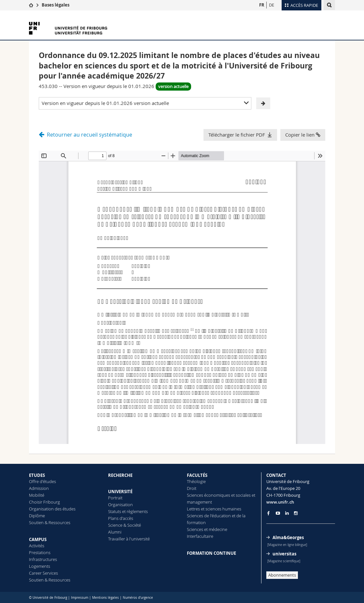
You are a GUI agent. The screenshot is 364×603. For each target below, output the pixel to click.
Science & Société (125, 525)
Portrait (115, 498)
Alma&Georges (288, 537)
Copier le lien (303, 135)
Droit (192, 488)
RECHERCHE (120, 475)
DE (272, 5)
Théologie (196, 481)
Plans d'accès (121, 518)
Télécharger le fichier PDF (237, 135)
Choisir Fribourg (44, 502)
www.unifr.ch (280, 502)
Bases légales (56, 5)
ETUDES (37, 475)
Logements (40, 566)
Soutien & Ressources (50, 522)
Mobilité (37, 495)
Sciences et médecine (207, 529)
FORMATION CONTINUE (211, 553)
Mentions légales (105, 598)
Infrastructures (43, 559)
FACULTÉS (197, 475)
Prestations (40, 552)
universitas (284, 554)
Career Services (43, 573)
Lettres (193, 509)
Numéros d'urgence (138, 598)
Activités (37, 546)
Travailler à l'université (129, 539)
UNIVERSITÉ (120, 492)
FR (262, 5)
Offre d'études (42, 481)
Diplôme (37, 516)
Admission (39, 488)
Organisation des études (52, 509)
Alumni (115, 532)
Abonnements (282, 575)
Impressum (80, 598)
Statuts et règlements (128, 511)
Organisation (120, 505)
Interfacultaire (200, 536)
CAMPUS (38, 539)
